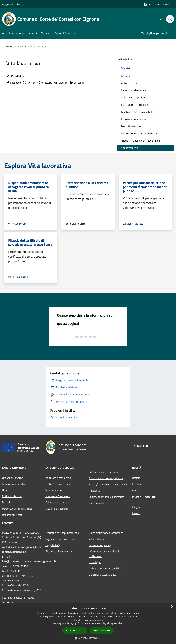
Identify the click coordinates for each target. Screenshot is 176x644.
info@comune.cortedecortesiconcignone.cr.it (29, 561)
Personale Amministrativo (17, 509)
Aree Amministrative (14, 484)
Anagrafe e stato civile (58, 478)
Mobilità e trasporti (132, 126)
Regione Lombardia (13, 4)
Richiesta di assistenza (59, 551)
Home (10, 46)
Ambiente (127, 76)
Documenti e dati (12, 515)
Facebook (14, 83)
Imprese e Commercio (58, 496)
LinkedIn (77, 83)
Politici (6, 502)
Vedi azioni (126, 59)
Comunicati (139, 484)
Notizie (136, 478)
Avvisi (136, 490)
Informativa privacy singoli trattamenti (104, 554)
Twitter (29, 83)
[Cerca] (170, 19)
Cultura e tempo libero (134, 97)
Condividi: (15, 76)
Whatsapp (44, 83)
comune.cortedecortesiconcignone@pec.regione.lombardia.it (21, 547)
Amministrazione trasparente (106, 533)
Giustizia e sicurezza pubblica (138, 112)
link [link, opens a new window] (121, 623)
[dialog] (88, 624)
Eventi (136, 513)
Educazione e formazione (136, 105)
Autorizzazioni (129, 83)
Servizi (22, 46)
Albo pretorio (96, 539)
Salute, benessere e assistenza (139, 133)
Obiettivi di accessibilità (103, 575)
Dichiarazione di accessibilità (105, 568)
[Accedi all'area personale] (157, 5)
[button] (88, 638)
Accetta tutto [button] (75, 631)
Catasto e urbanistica (133, 90)
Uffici (5, 490)
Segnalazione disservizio (60, 539)
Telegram (61, 83)
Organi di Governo (13, 478)
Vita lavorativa (130, 148)
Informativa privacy (100, 545)
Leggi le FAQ (53, 545)
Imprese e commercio (133, 119)
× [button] (172, 607)
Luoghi (136, 507)
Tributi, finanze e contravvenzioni (141, 141)
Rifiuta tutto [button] (102, 630)
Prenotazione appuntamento (62, 533)
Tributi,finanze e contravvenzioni (108, 484)
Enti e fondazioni (12, 496)
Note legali (95, 562)
